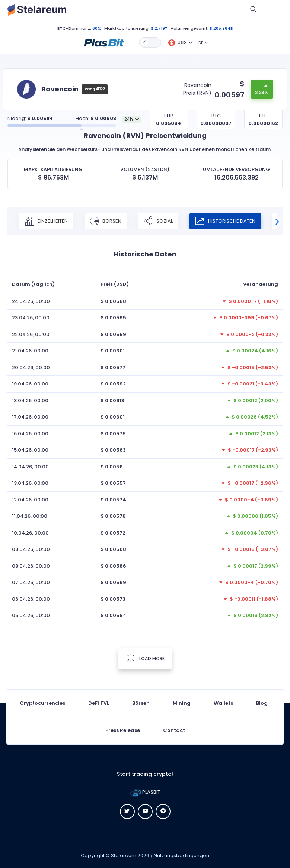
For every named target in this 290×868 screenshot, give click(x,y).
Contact (174, 730)
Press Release (123, 730)
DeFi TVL (99, 703)
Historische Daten (225, 221)
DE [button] (201, 43)
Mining (182, 703)
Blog (262, 703)
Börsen (106, 221)
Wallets (223, 703)
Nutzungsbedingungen (181, 856)
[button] (104, 42)
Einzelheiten (46, 221)
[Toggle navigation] (273, 10)
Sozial (158, 221)
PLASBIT (145, 792)
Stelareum (124, 856)
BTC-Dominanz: (74, 28)
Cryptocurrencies (42, 703)
